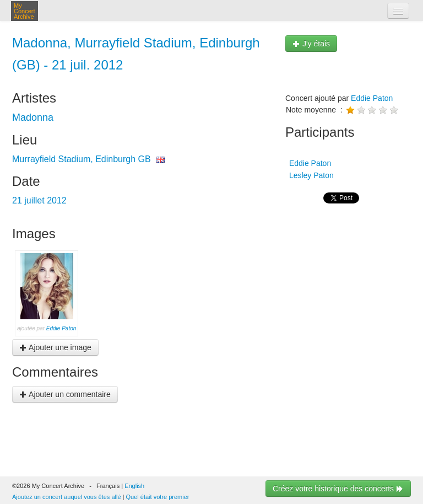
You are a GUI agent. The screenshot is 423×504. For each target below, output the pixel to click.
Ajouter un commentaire (65, 394)
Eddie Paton (61, 328)
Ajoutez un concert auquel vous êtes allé (67, 497)
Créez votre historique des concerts (338, 489)
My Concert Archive (25, 11)
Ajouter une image (55, 347)
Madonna (33, 117)
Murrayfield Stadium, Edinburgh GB (82, 159)
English (134, 486)
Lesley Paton (310, 175)
